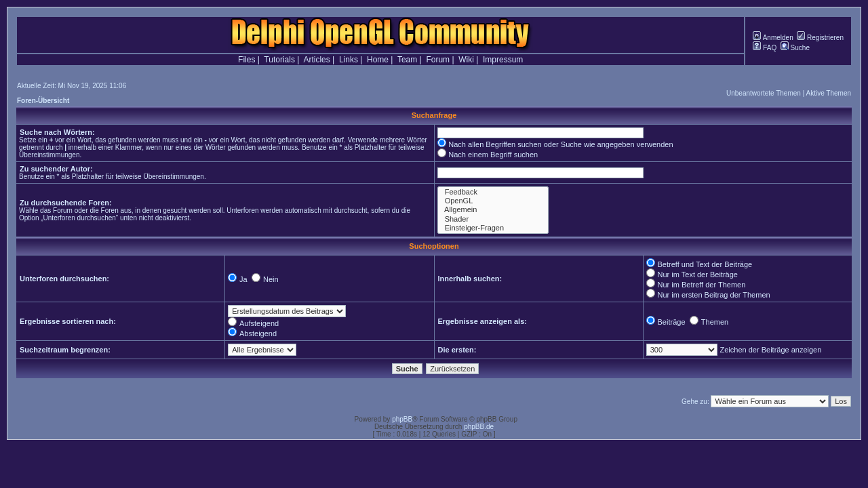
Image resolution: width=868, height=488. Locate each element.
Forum (438, 60)
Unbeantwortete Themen (764, 93)
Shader (493, 219)
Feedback (493, 192)
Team (407, 60)
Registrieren (820, 38)
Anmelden (773, 38)
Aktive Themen (828, 93)
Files (246, 60)
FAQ (765, 48)
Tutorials (279, 60)
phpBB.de (479, 427)
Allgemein (493, 210)
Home (378, 60)
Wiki (466, 60)
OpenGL (493, 201)
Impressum (503, 60)
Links (349, 60)
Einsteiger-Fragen (493, 228)
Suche (795, 48)
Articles (316, 60)
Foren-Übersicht (43, 101)
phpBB (402, 419)
